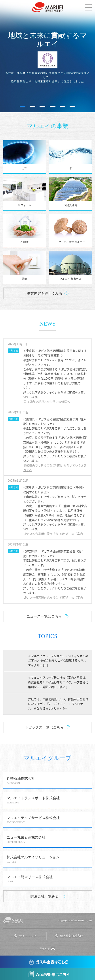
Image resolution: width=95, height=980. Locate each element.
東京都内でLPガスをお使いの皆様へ (47, 401)
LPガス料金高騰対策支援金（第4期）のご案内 (53, 534)
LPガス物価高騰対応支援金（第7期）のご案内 (53, 597)
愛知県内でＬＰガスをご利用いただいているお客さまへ (55, 468)
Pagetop (45, 948)
